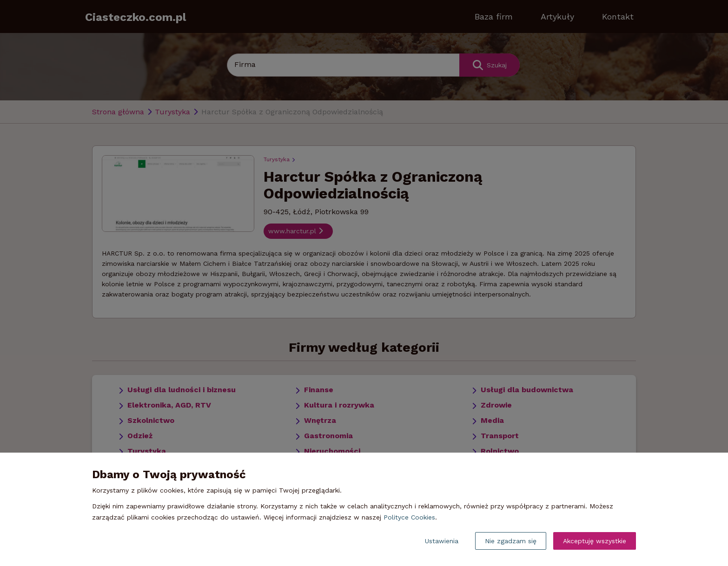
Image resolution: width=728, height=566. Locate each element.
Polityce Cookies (409, 517)
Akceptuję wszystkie (595, 541)
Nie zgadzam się (511, 541)
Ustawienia (442, 541)
